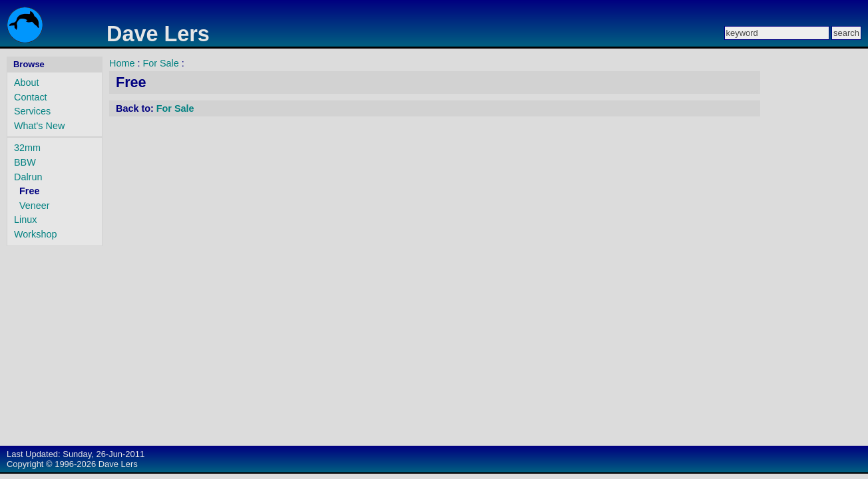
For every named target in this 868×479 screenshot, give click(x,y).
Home (122, 63)
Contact (31, 97)
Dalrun (28, 177)
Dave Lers (158, 34)
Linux (25, 220)
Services (32, 111)
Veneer (35, 206)
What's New (39, 126)
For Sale (160, 63)
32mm (27, 148)
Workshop (36, 234)
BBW (25, 162)
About (27, 82)
